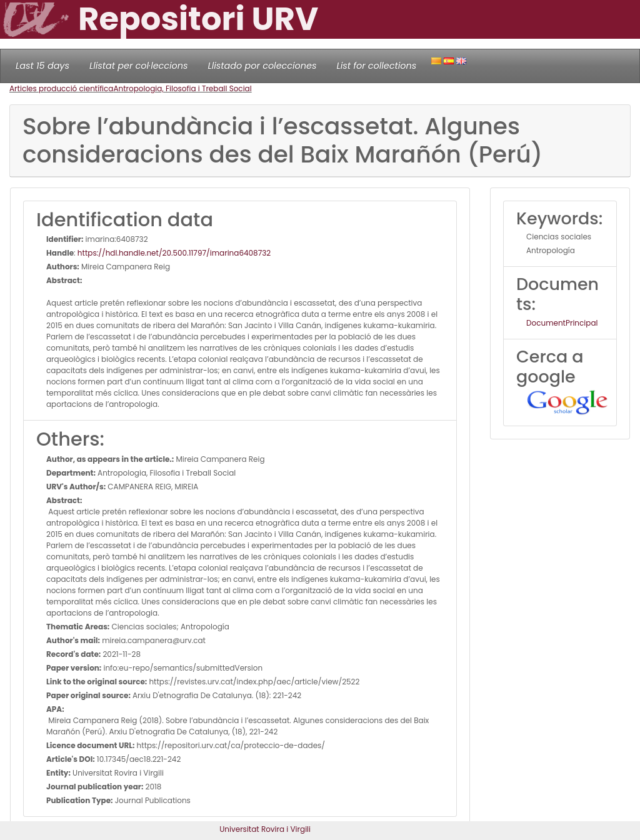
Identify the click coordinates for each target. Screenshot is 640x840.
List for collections (376, 66)
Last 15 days (42, 66)
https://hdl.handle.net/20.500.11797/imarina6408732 (174, 253)
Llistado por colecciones (262, 66)
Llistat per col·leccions (139, 66)
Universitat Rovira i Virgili (265, 829)
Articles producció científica (61, 88)
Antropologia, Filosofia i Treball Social (182, 88)
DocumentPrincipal (562, 323)
